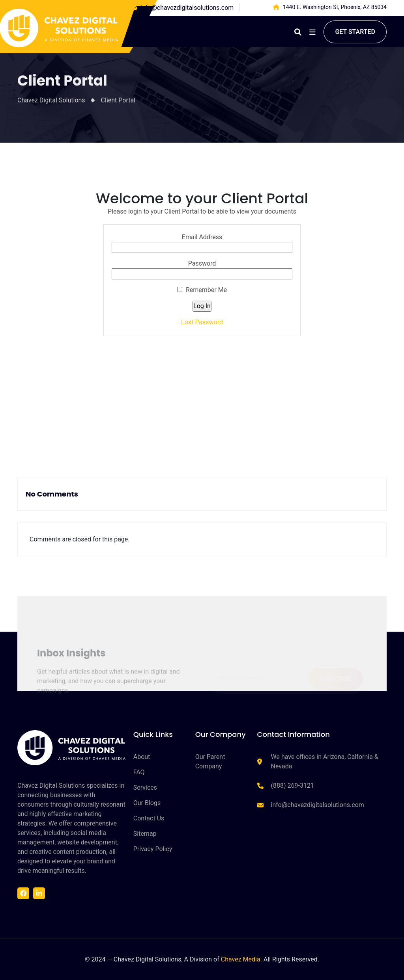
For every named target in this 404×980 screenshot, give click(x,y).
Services (145, 788)
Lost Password (202, 322)
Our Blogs (147, 803)
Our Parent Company (210, 761)
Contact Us (149, 818)
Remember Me (202, 290)
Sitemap (145, 834)
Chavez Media (241, 959)
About (142, 757)
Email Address (202, 237)
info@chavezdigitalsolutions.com (187, 8)
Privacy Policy (153, 849)
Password (202, 263)
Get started (355, 32)
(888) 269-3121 (293, 786)
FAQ (139, 772)
